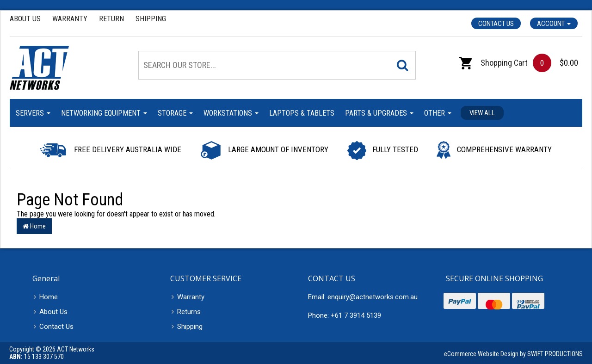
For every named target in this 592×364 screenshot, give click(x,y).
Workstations (231, 113)
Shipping (151, 19)
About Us (25, 19)
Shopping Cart (493, 63)
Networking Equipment (104, 113)
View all (482, 113)
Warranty (70, 19)
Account (554, 24)
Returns (189, 312)
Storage (175, 113)
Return (111, 19)
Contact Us (496, 24)
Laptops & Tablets (302, 113)
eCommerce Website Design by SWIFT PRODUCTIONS (513, 354)
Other (438, 113)
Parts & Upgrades (379, 113)
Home (34, 226)
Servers (33, 113)
